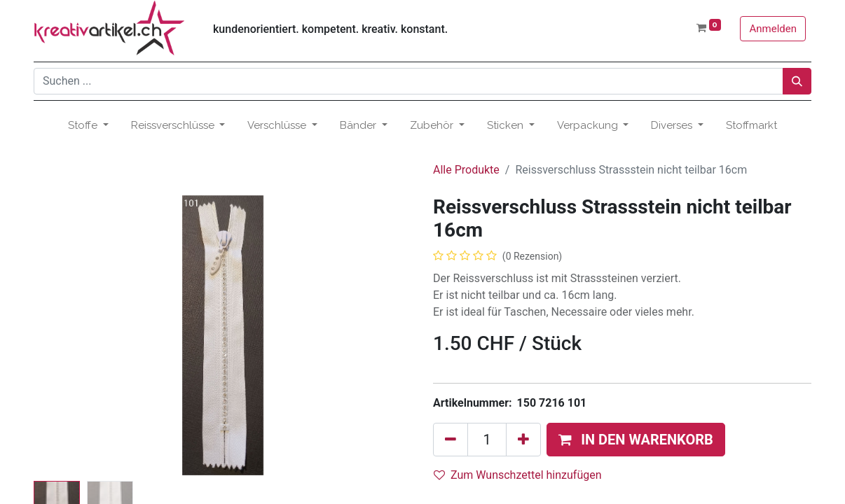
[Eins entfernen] (451, 440)
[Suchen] (797, 81)
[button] (636, 440)
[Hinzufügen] (523, 440)
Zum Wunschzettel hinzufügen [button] (518, 475)
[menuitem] (751, 126)
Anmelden (773, 29)
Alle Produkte (466, 170)
